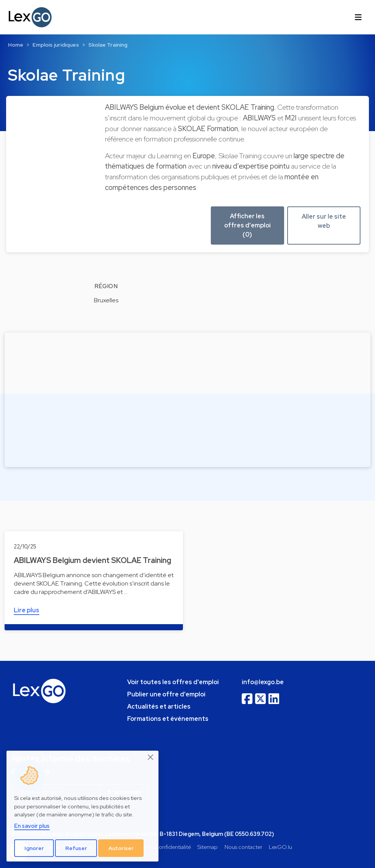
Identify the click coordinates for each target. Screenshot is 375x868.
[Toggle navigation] (358, 17)
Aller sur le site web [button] (324, 221)
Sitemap (208, 847)
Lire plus (27, 610)
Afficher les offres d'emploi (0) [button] (247, 225)
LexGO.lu (280, 847)
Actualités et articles (159, 707)
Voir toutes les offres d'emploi (173, 682)
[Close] (151, 757)
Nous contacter (243, 847)
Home (16, 45)
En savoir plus (32, 826)
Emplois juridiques (56, 45)
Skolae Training (108, 45)
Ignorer (34, 848)
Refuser (76, 848)
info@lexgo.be (263, 682)
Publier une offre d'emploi (166, 694)
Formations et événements (168, 719)
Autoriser (121, 848)
